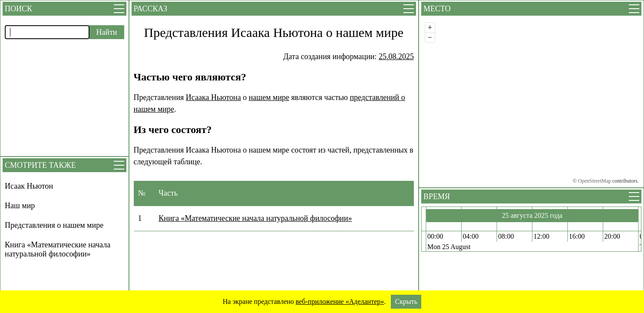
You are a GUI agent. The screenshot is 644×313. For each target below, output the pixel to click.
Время (437, 196)
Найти (107, 32)
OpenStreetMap (594, 181)
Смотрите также (40, 165)
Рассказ (150, 9)
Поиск (18, 9)
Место (437, 9)
